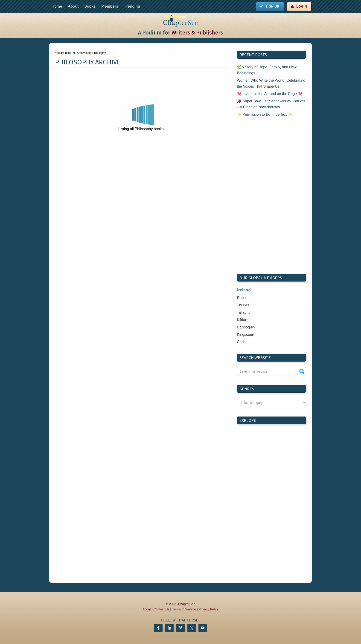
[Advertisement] (271, 196)
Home (57, 6)
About (73, 6)
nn (271, 403)
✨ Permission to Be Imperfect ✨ (265, 114)
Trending (132, 6)
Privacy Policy (208, 609)
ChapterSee (187, 604)
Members (110, 6)
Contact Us (161, 609)
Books (90, 6)
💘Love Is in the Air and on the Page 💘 (270, 94)
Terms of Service (184, 609)
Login (302, 6)
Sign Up (272, 6)
